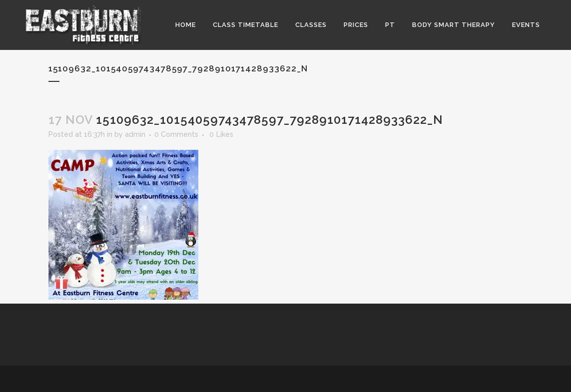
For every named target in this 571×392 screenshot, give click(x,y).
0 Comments (176, 134)
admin (135, 134)
